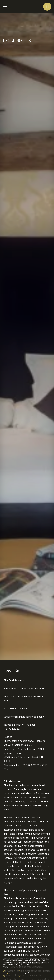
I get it (12, 974)
